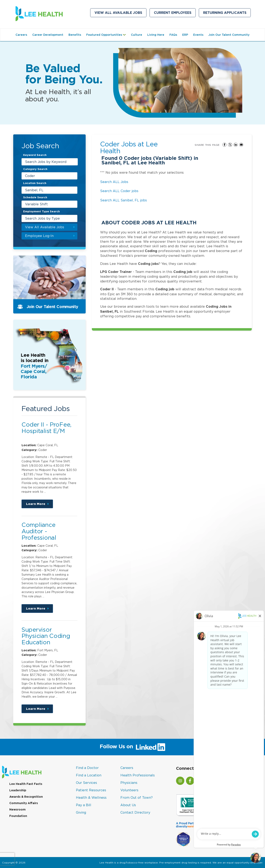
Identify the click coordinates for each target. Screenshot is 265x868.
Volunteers (129, 790)
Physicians (129, 783)
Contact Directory (135, 812)
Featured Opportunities (107, 37)
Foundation (18, 816)
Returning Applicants (227, 14)
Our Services (86, 783)
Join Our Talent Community (229, 35)
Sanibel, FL (34, 190)
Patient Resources (91, 790)
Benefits (75, 35)
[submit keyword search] (74, 162)
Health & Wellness (91, 797)
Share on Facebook (224, 145)
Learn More (40, 505)
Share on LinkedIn (236, 145)
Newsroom (17, 809)
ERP (185, 35)
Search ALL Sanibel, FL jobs (124, 200)
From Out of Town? (137, 797)
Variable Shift (36, 204)
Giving (81, 812)
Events (198, 35)
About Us (128, 805)
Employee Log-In (39, 236)
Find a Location (89, 775)
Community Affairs (24, 803)
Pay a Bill (84, 805)
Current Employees (175, 14)
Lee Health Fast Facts (26, 784)
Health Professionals (138, 775)
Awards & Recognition (26, 797)
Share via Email (241, 145)
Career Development (48, 35)
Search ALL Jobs (114, 182)
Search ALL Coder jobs (119, 191)
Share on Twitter (230, 145)
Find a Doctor (87, 768)
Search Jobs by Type (42, 218)
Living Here (156, 35)
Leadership (18, 790)
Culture (137, 35)
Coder (30, 176)
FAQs (173, 35)
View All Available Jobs (118, 13)
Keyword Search (35, 155)
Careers (21, 35)
